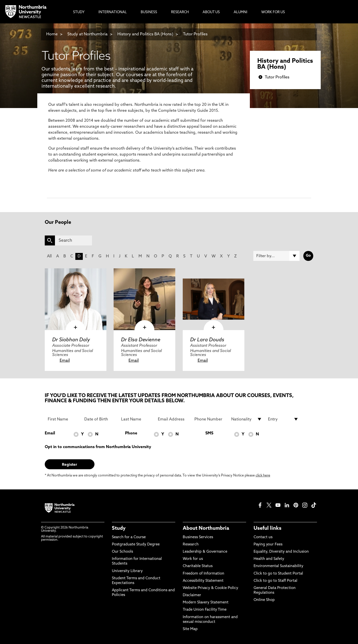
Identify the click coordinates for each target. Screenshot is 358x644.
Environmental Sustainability (278, 566)
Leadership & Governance (205, 552)
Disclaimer (192, 595)
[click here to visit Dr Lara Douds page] (214, 299)
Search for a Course (129, 537)
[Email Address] (173, 419)
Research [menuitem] (180, 12)
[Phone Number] (210, 419)
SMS (209, 433)
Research (191, 545)
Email (65, 361)
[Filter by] (276, 256)
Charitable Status (198, 566)
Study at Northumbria (88, 34)
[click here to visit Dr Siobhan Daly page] (76, 299)
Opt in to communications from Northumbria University (98, 447)
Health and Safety (269, 559)
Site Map (190, 629)
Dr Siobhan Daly (71, 340)
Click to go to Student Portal (278, 574)
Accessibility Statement (203, 581)
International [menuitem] (113, 12)
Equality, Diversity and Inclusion (281, 552)
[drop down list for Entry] (283, 419)
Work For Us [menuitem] (273, 12)
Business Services (198, 537)
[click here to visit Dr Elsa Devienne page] (144, 299)
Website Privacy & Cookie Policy (210, 588)
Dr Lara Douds (207, 340)
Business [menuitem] (149, 12)
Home (52, 34)
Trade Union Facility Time (205, 610)
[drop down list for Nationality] (247, 419)
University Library (127, 571)
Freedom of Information (203, 574)
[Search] (73, 240)
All (49, 256)
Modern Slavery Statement (206, 603)
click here (263, 476)
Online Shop (264, 600)
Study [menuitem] (79, 12)
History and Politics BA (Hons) (146, 34)
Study (119, 528)
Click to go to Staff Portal (275, 581)
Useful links (268, 528)
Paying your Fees (268, 545)
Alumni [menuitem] (241, 12)
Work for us (193, 559)
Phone (131, 433)
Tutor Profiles (195, 34)
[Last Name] (136, 419)
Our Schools (122, 552)
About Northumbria (206, 528)
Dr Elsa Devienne (141, 340)
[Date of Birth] (100, 419)
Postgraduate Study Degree (136, 545)
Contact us (263, 537)
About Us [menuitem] (211, 12)
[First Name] (63, 419)
